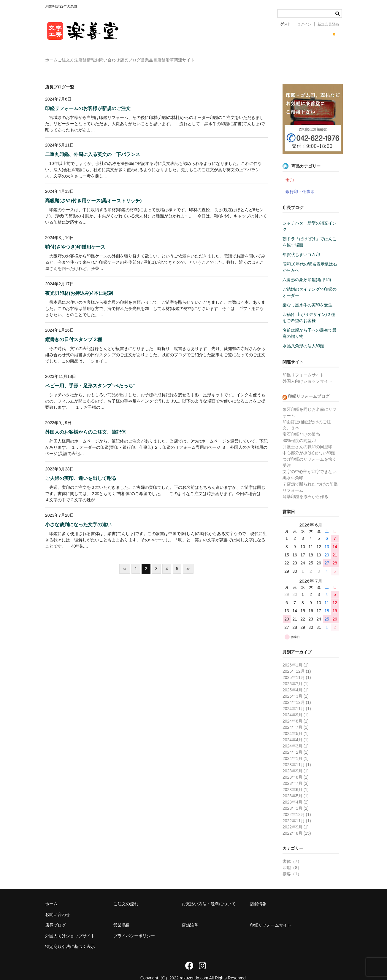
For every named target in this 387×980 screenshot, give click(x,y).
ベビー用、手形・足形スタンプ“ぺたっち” (90, 377)
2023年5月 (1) (296, 787)
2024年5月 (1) (296, 725)
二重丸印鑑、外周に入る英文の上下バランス (93, 146)
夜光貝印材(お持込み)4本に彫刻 (79, 285)
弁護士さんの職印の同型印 (307, 438)
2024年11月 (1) (297, 700)
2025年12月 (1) (297, 663)
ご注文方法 (86, 57)
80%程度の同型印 (299, 432)
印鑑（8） (292, 859)
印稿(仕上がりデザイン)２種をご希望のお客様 (309, 309)
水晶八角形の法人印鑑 (303, 337)
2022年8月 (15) (297, 825)
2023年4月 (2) (296, 793)
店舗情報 (117, 57)
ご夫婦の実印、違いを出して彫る (81, 470)
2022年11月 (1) (297, 812)
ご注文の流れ (126, 895)
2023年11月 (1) (297, 756)
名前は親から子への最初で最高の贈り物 (310, 325)
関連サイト (276, 57)
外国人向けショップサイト (307, 373)
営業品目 (216, 57)
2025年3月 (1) (296, 688)
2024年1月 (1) (296, 750)
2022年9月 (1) (296, 818)
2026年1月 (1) (296, 656)
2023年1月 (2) (296, 800)
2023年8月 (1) (296, 769)
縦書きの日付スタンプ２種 (74, 331)
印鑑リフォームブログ (309, 388)
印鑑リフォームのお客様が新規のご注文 (88, 100)
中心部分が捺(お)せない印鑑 (309, 444)
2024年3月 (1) (296, 737)
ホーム (58, 57)
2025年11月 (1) (297, 669)
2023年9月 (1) (296, 762)
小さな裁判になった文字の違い (78, 516)
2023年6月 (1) (296, 781)
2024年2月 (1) (296, 744)
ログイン (304, 24)
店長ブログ (185, 57)
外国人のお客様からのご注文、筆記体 (85, 423)
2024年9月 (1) (296, 706)
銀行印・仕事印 (300, 183)
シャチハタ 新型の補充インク (310, 218)
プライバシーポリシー (134, 927)
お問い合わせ (150, 57)
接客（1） (292, 865)
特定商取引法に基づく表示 (70, 938)
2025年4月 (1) (296, 681)
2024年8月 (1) (296, 712)
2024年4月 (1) (296, 731)
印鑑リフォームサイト (303, 366)
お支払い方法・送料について (209, 895)
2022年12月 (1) (297, 806)
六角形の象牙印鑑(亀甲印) (307, 271)
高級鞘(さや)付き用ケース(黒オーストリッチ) (93, 192)
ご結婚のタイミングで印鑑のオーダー (310, 284)
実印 (290, 172)
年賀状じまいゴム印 (301, 246)
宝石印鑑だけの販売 (301, 426)
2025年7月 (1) (296, 675)
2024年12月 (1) (297, 694)
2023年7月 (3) (296, 775)
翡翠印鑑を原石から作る (305, 488)
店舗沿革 (245, 57)
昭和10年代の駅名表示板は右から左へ (310, 258)
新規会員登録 (328, 24)
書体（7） (292, 853)
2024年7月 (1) (296, 719)
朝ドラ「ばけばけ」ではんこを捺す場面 (310, 233)
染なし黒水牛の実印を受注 (307, 296)
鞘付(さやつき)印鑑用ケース (75, 238)
